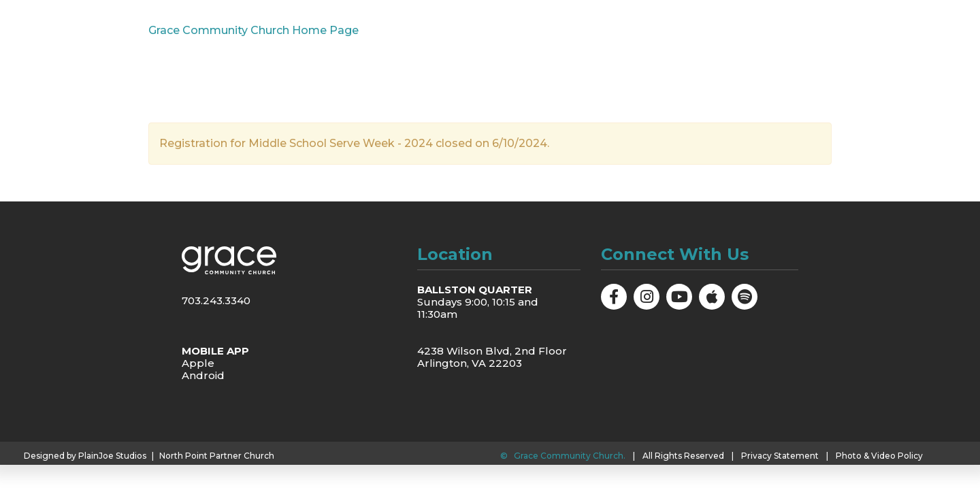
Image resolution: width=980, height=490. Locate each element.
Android (203, 375)
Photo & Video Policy (879, 456)
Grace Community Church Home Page (254, 30)
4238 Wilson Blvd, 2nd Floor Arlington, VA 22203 (492, 357)
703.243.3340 (216, 300)
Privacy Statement (780, 456)
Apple (198, 363)
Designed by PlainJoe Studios (85, 456)
